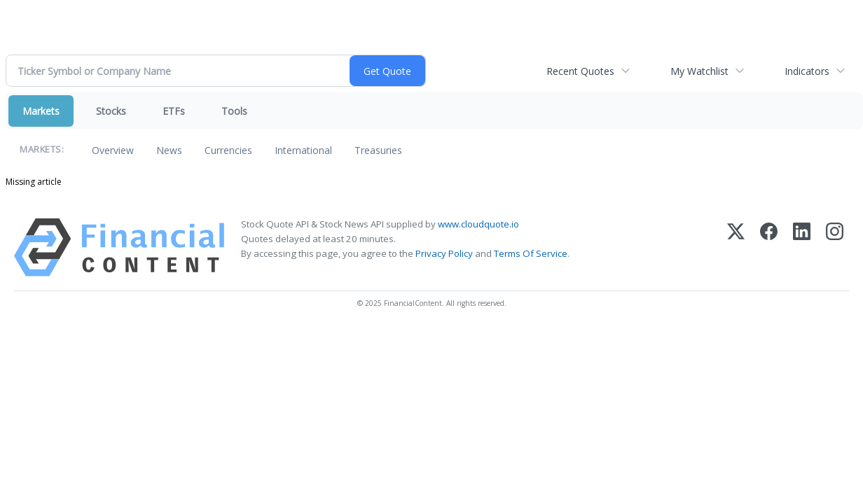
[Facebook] (769, 247)
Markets (41, 111)
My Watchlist (699, 71)
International (303, 150)
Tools (234, 111)
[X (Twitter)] (736, 247)
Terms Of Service (531, 253)
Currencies (228, 150)
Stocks (111, 111)
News (169, 150)
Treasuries (378, 150)
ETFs (174, 111)
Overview (113, 150)
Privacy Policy (444, 253)
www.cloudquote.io (478, 224)
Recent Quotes (580, 71)
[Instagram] (835, 247)
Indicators (807, 71)
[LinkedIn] (802, 247)
